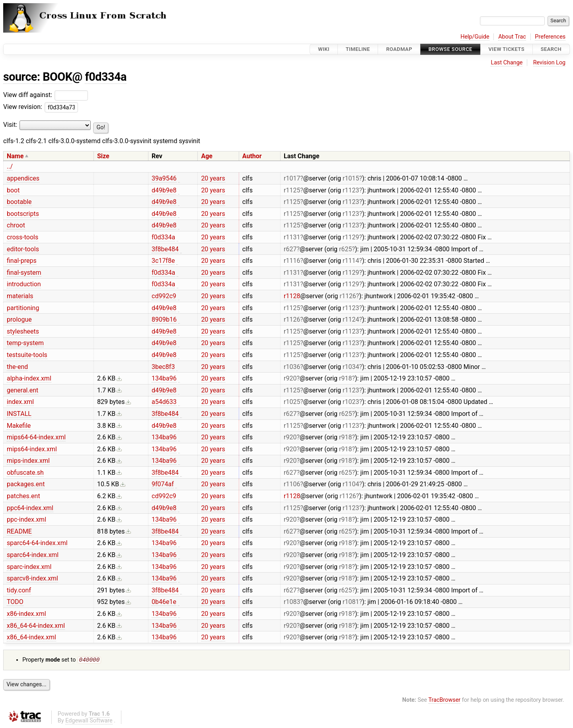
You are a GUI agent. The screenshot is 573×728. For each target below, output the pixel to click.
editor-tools (23, 249)
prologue (19, 319)
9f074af (163, 484)
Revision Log (550, 63)
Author (252, 156)
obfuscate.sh (25, 473)
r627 (290, 249)
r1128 (292, 296)
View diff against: (46, 95)
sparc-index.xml (29, 567)
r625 (345, 249)
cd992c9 (164, 296)
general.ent (22, 390)
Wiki (324, 49)
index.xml (20, 402)
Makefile (19, 426)
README (19, 531)
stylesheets (23, 331)
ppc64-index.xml (30, 508)
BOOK (57, 77)
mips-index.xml (28, 461)
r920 (290, 378)
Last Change (507, 63)
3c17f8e (163, 261)
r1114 (351, 261)
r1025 (292, 402)
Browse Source (450, 49)
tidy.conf (19, 590)
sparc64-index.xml (33, 555)
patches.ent (23, 496)
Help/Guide (475, 37)
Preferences (550, 37)
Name (15, 156)
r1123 (351, 190)
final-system (24, 273)
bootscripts (23, 214)
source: (22, 77)
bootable (19, 202)
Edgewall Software (89, 721)
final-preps (22, 261)
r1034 (351, 367)
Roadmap (399, 49)
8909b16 (164, 319)
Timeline (358, 49)
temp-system (25, 343)
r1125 (292, 190)
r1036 (292, 367)
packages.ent (26, 484)
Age (207, 156)
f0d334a (105, 77)
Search (551, 49)
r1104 (351, 484)
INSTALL (19, 414)
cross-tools (22, 237)
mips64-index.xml (32, 449)
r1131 (292, 237)
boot (13, 190)
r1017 (292, 178)
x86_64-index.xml (31, 637)
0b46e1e (164, 602)
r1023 (351, 402)
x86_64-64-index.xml (36, 626)
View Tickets (507, 49)
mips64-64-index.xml (36, 437)
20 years (213, 178)
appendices (23, 178)
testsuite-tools (27, 355)
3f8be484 (165, 249)
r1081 (351, 602)
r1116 (292, 261)
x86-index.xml (26, 614)
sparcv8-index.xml (32, 578)
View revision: (23, 107)
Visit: (10, 125)
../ (10, 166)
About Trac (512, 37)
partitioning (23, 308)
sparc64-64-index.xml (37, 543)
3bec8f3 (163, 367)
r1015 (351, 178)
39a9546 (164, 178)
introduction (24, 284)
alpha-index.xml (29, 378)
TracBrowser (445, 701)
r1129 (351, 237)
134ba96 (164, 378)
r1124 (351, 319)
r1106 (292, 484)
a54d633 (164, 402)
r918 (345, 378)
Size (103, 156)
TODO (15, 602)
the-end (17, 367)
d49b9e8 (164, 190)
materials (20, 296)
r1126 (348, 296)
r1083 (292, 602)
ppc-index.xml (26, 519)
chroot (16, 225)
